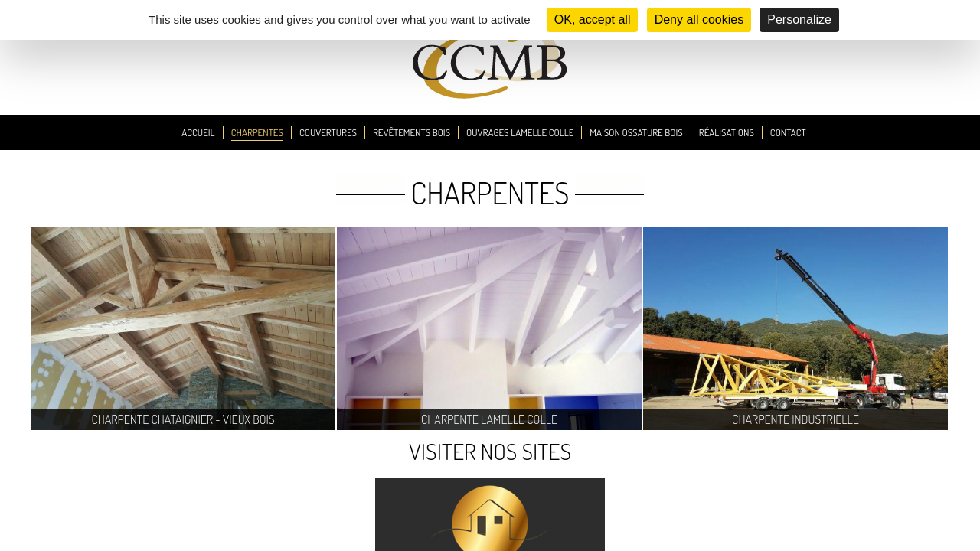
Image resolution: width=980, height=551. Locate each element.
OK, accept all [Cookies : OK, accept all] (593, 20)
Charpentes (257, 132)
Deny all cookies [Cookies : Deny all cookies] (699, 20)
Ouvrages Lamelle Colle (520, 132)
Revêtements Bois (412, 132)
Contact (788, 132)
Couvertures (328, 132)
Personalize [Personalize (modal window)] (799, 20)
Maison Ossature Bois (636, 132)
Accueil (198, 132)
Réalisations (727, 132)
